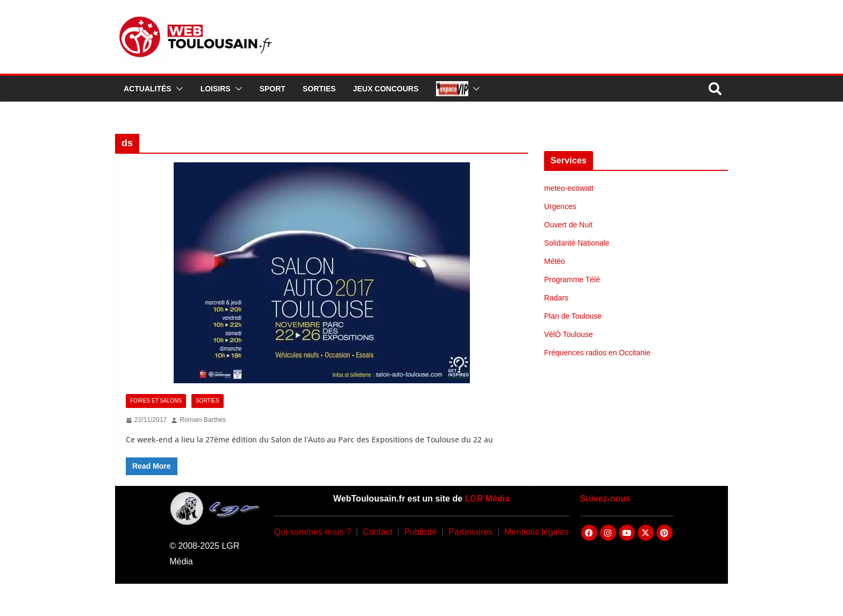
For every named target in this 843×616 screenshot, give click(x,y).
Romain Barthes (203, 420)
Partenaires (470, 532)
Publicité (420, 532)
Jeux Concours (385, 89)
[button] (177, 89)
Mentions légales (537, 532)
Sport (273, 89)
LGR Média (488, 499)
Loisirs (216, 89)
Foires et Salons (156, 401)
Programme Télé (572, 280)
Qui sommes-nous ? (313, 532)
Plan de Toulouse (573, 316)
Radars (556, 298)
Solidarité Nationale (577, 243)
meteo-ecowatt (569, 188)
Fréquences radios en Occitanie (597, 353)
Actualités (148, 89)
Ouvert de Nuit (568, 225)
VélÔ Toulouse (569, 334)
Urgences (560, 206)
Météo (555, 261)
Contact (378, 532)
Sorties (319, 89)
